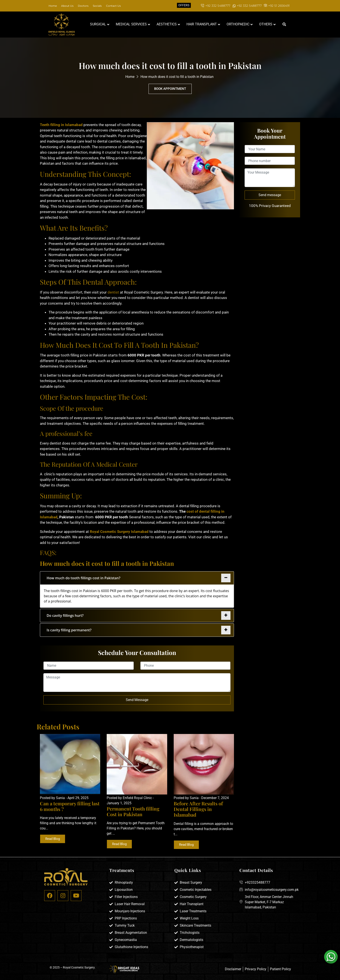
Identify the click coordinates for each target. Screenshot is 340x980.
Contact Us (113, 6)
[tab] (137, 578)
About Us (67, 6)
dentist (113, 292)
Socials (97, 6)
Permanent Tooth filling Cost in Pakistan (133, 811)
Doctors (83, 6)
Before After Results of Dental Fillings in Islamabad (198, 809)
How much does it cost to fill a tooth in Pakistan (177, 77)
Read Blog (53, 839)
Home (53, 6)
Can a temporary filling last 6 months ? (70, 806)
